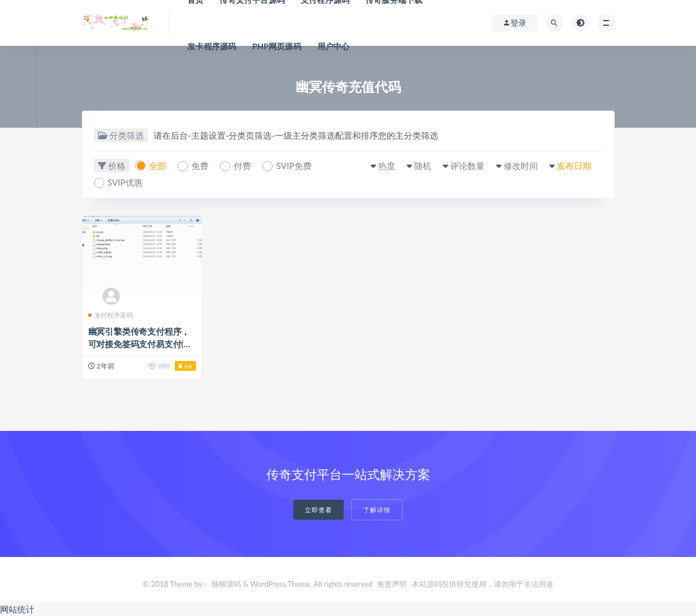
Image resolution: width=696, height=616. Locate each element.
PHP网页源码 (277, 46)
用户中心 (334, 46)
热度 (387, 166)
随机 (423, 166)
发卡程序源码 (212, 46)
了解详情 (377, 510)
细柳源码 (226, 584)
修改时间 (521, 166)
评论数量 (467, 166)
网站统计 (17, 609)
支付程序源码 (111, 315)
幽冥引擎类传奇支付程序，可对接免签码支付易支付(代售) (140, 344)
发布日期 (574, 166)
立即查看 (318, 510)
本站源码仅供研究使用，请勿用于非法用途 (483, 584)
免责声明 (392, 584)
